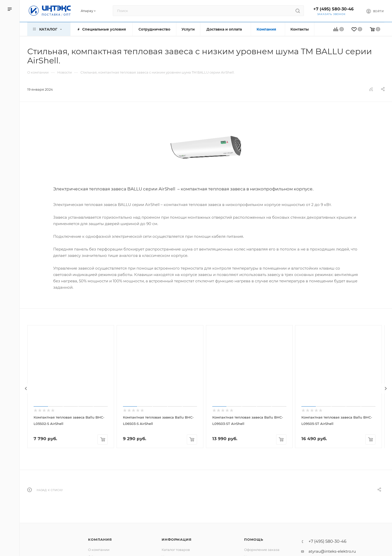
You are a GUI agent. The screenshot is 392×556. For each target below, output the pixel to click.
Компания (100, 539)
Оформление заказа (262, 550)
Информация (177, 539)
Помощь (254, 539)
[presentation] (26, 388)
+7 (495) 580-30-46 (333, 9)
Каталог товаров (176, 550)
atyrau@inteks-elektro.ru (332, 551)
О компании (99, 550)
